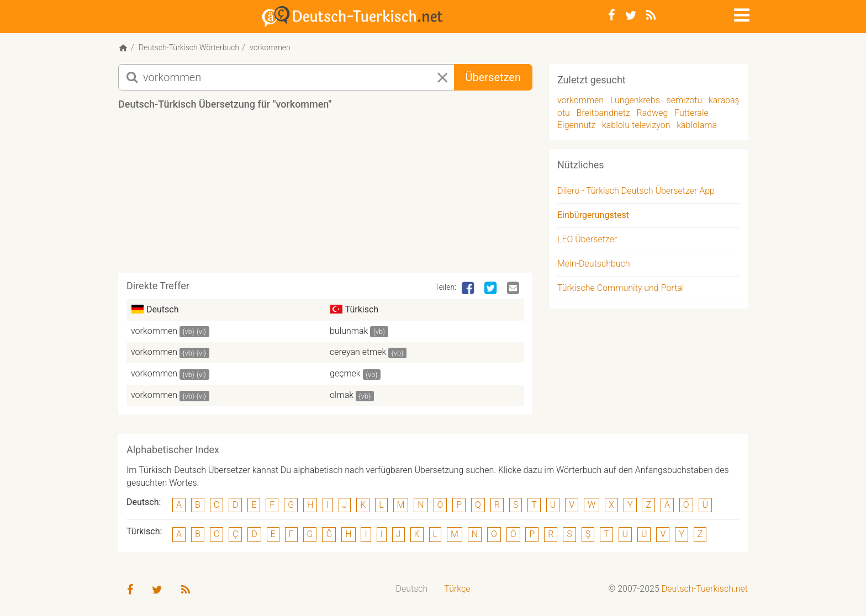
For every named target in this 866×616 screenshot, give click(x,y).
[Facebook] (612, 15)
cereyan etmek (358, 352)
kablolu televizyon (636, 125)
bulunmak (349, 331)
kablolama (697, 125)
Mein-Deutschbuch (594, 264)
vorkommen (154, 331)
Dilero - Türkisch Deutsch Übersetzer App (636, 191)
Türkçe (457, 589)
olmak (342, 395)
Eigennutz (576, 125)
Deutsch (412, 589)
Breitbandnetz (603, 113)
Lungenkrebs (635, 100)
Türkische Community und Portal (621, 288)
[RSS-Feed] (651, 15)
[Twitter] (631, 15)
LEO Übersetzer (587, 239)
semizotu (685, 100)
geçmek (345, 373)
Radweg (653, 113)
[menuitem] (412, 589)
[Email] (514, 289)
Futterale (691, 113)
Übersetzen (493, 77)
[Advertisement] (325, 195)
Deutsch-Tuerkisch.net (705, 589)
